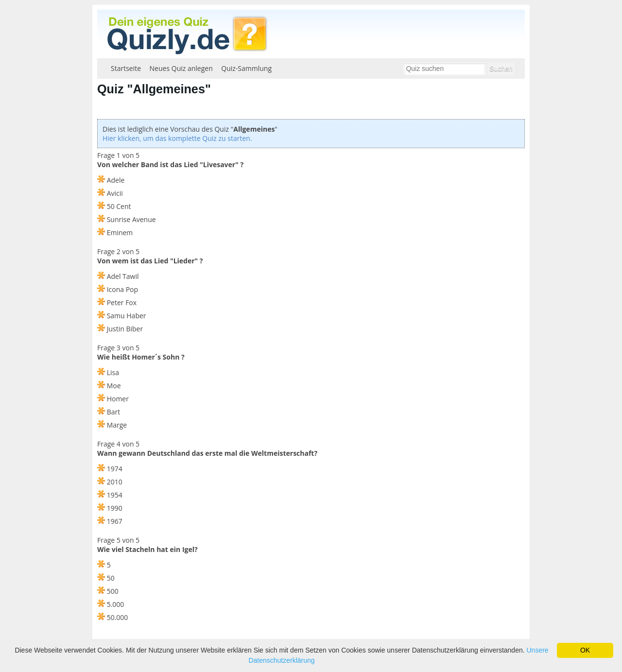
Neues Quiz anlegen (181, 68)
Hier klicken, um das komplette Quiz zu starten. (177, 138)
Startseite (126, 68)
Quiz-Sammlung (246, 68)
